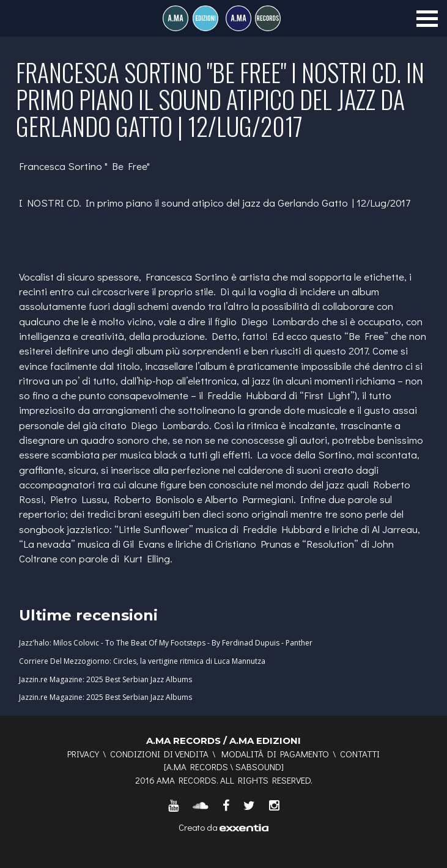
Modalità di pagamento (275, 754)
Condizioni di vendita (159, 754)
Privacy (83, 754)
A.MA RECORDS (197, 767)
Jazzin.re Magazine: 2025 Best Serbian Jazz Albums (105, 679)
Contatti (360, 754)
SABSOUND (258, 767)
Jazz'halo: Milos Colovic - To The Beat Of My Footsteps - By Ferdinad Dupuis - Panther (166, 643)
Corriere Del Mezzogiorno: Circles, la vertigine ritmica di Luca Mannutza (142, 661)
